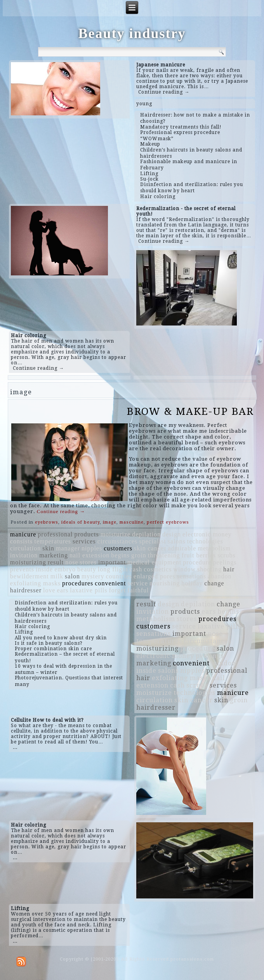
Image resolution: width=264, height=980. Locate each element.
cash (136, 569)
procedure (197, 562)
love (49, 590)
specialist (153, 541)
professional (55, 534)
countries (119, 576)
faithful (138, 590)
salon (72, 576)
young (144, 104)
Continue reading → (164, 92)
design (172, 534)
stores (88, 562)
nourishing (165, 583)
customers (118, 548)
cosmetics (158, 569)
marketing (54, 555)
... (15, 747)
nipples (92, 548)
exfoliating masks (35, 583)
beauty (87, 569)
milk (57, 576)
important (112, 562)
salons (177, 541)
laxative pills (89, 590)
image (110, 522)
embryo (65, 569)
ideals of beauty (81, 522)
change (214, 583)
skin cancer (150, 548)
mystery (93, 576)
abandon (220, 576)
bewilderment (30, 576)
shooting (209, 569)
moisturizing (28, 562)
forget (118, 590)
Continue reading (61, 511)
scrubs (227, 555)
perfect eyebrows (168, 522)
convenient (110, 583)
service (138, 583)
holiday (192, 583)
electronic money (207, 534)
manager (68, 548)
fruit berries (199, 555)
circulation (25, 548)
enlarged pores (154, 576)
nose (72, 562)
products (87, 534)
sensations (192, 576)
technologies (205, 541)
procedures (78, 583)
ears (63, 590)
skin (48, 548)
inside (44, 569)
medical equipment (154, 562)
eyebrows (47, 522)
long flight (113, 569)
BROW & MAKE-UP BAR (190, 411)
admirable (182, 548)
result (56, 562)
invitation (24, 555)
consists (22, 541)
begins (120, 555)
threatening (164, 555)
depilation (146, 534)
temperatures (53, 541)
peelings (225, 562)
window (184, 569)
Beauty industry (132, 33)
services (84, 541)
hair (229, 569)
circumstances (118, 541)
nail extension (89, 555)
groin (139, 555)
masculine (132, 522)
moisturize (116, 534)
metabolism (214, 548)
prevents (22, 569)
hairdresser (26, 590)
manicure (23, 534)
